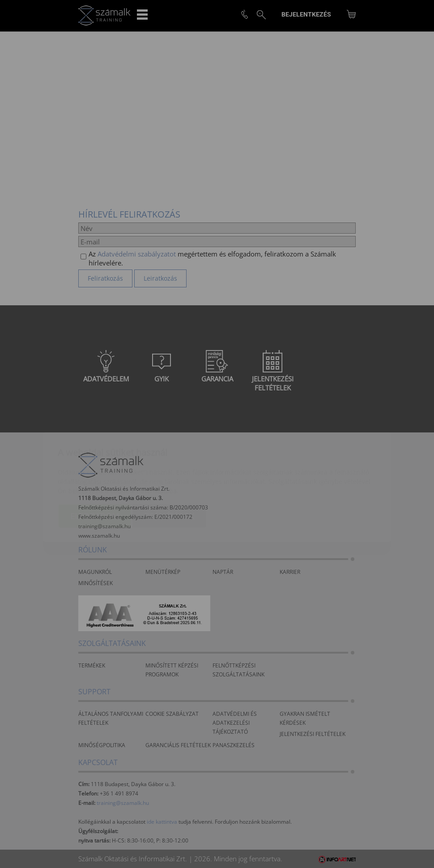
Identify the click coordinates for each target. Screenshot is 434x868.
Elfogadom (95, 463)
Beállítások (169, 463)
